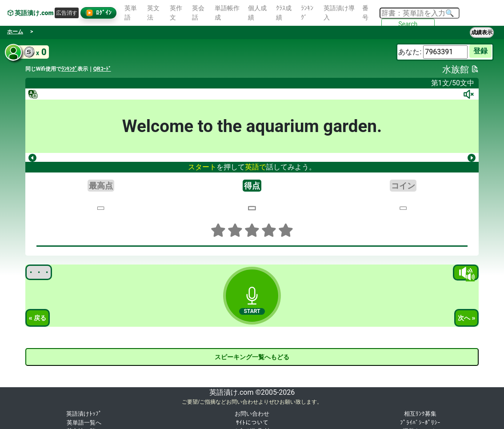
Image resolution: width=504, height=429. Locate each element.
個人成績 (257, 13)
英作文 (176, 13)
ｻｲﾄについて (252, 423)
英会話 (198, 13)
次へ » (467, 318)
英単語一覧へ (84, 423)
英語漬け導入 (339, 13)
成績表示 (482, 32)
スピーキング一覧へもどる (252, 357)
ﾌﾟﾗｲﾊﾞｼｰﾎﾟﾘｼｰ (420, 423)
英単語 (131, 13)
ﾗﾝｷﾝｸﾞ (307, 13)
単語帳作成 (227, 13)
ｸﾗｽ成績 (284, 13)
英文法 (153, 13)
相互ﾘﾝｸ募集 (420, 414)
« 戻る (38, 318)
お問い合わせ (252, 414)
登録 (480, 51)
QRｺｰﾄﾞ (102, 69)
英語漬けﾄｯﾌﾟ (84, 414)
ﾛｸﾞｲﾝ (98, 13)
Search (408, 24)
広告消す (67, 13)
